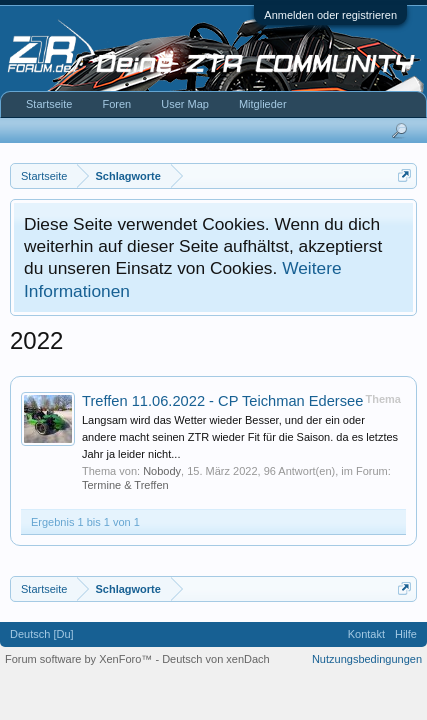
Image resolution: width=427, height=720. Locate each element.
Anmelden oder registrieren (330, 15)
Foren (116, 104)
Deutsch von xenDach (216, 659)
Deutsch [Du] (42, 634)
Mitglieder (263, 104)
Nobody (162, 471)
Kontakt (366, 634)
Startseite (49, 104)
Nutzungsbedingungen (367, 659)
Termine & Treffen (125, 485)
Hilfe (406, 634)
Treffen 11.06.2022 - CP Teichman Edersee (222, 401)
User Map (185, 104)
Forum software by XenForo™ (80, 659)
